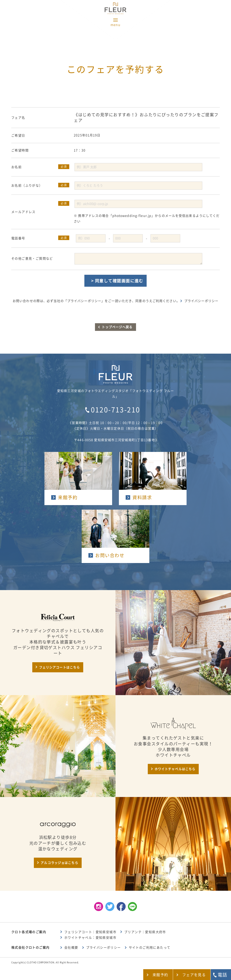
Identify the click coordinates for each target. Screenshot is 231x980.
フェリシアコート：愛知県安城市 (90, 932)
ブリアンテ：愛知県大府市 (145, 932)
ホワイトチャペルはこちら (175, 769)
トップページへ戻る (117, 327)
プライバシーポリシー (201, 301)
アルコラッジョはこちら (59, 863)
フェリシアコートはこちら (59, 667)
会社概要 (71, 948)
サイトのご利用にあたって (150, 948)
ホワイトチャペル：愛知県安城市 (90, 938)
